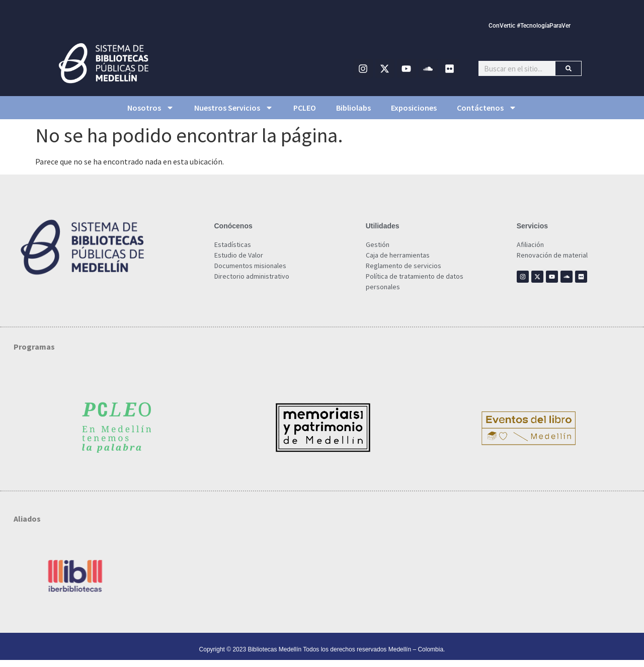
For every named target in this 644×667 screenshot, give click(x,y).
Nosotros (151, 108)
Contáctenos (487, 108)
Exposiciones (414, 108)
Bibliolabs (353, 108)
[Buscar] (568, 68)
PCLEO (305, 108)
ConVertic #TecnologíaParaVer (530, 26)
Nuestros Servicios (234, 108)
